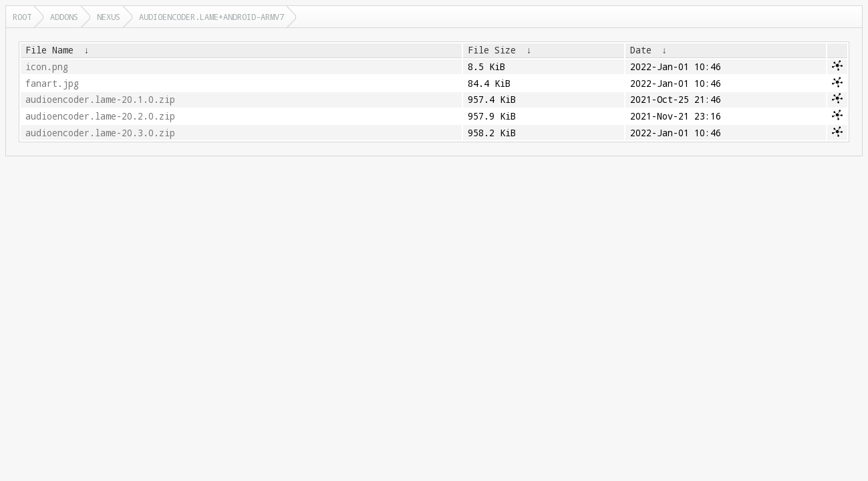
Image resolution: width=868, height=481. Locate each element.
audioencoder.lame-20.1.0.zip (100, 100)
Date (641, 50)
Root (22, 17)
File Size (492, 50)
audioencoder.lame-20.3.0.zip (100, 133)
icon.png (47, 67)
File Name (49, 50)
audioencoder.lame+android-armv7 (211, 17)
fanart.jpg (52, 84)
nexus (109, 17)
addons (64, 17)
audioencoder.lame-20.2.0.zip (100, 116)
